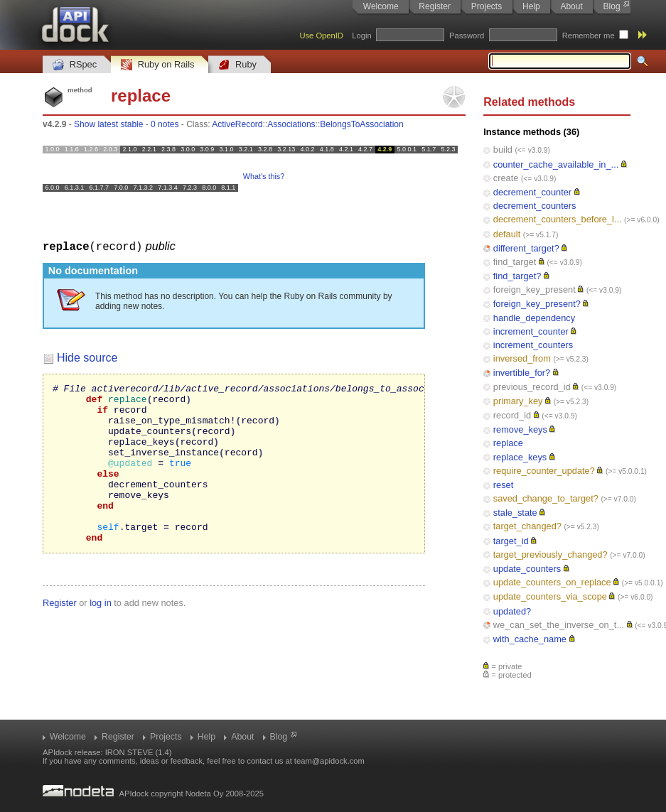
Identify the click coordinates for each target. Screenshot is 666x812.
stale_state (515, 513)
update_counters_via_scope (550, 596)
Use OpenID (321, 36)
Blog (612, 6)
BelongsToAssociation (361, 124)
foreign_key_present (535, 289)
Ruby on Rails (157, 65)
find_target (515, 262)
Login (361, 36)
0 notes (165, 124)
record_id (512, 415)
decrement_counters (535, 206)
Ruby (237, 65)
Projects (487, 6)
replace (508, 443)
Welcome (381, 6)
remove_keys (520, 429)
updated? (512, 611)
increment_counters (533, 345)
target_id (511, 541)
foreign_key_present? (537, 304)
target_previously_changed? (550, 554)
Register (435, 6)
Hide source (87, 357)
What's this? (264, 176)
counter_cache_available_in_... (556, 164)
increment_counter (531, 331)
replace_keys (520, 457)
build (503, 150)
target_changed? (527, 526)
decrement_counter (532, 192)
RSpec (75, 65)
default (507, 234)
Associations (291, 124)
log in (101, 634)
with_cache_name (530, 639)
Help (531, 6)
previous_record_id (532, 387)
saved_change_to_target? (546, 498)
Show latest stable (108, 124)
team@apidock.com (329, 761)
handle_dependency (534, 318)
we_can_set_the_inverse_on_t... (559, 625)
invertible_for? (522, 373)
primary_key (518, 401)
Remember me (589, 36)
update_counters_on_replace (552, 582)
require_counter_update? (544, 471)
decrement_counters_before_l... (558, 219)
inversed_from (522, 358)
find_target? (517, 276)
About (571, 6)
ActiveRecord (237, 124)
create (506, 178)
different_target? (526, 248)
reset (503, 485)
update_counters (527, 569)
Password (467, 36)
